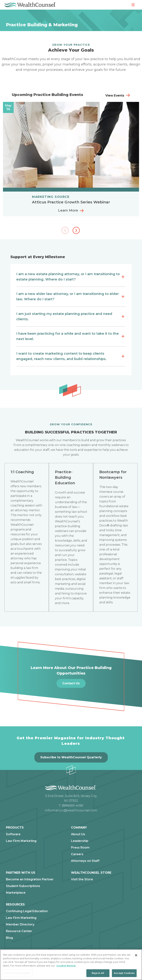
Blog (9, 938)
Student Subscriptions (23, 886)
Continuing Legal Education (27, 911)
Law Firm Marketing (21, 841)
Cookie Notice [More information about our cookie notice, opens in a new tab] (66, 966)
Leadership (80, 841)
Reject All (98, 973)
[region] (71, 965)
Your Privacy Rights (18, 973)
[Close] (136, 955)
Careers (77, 854)
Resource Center (19, 931)
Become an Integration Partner (30, 879)
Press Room (80, 848)
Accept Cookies (124, 973)
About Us (78, 834)
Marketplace (16, 893)
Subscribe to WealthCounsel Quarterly (71, 757)
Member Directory (20, 925)
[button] (77, 231)
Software (13, 834)
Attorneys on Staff (85, 861)
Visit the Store (82, 879)
